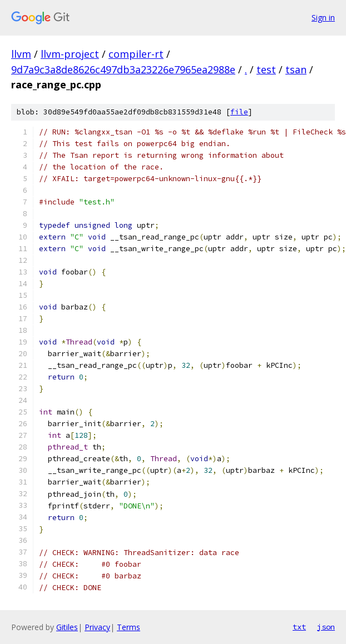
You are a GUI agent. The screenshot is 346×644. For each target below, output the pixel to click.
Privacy (97, 627)
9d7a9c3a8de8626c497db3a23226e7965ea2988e (123, 69)
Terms (128, 627)
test (266, 69)
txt (299, 627)
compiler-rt (136, 54)
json (326, 627)
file (239, 112)
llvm (21, 54)
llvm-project (70, 54)
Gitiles (67, 627)
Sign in (323, 18)
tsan (296, 69)
